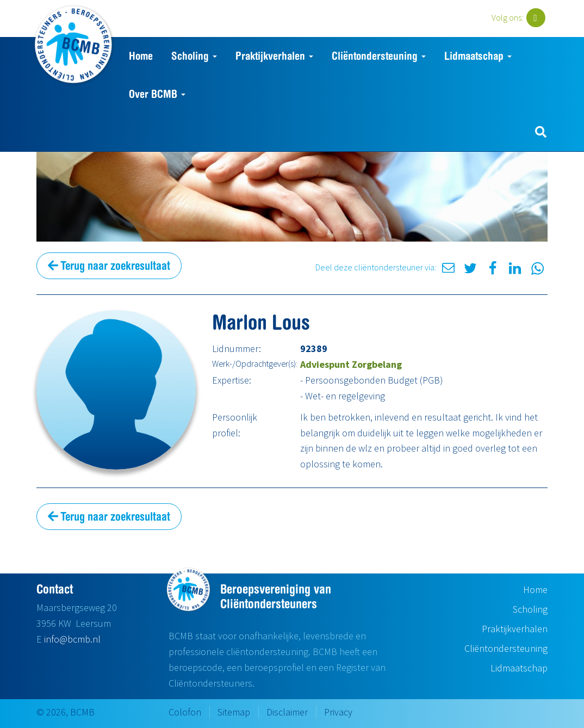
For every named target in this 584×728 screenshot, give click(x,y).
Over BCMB (157, 94)
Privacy (338, 712)
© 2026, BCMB (66, 712)
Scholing (194, 56)
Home (141, 56)
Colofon (185, 712)
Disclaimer (287, 712)
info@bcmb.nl (72, 639)
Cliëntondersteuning (379, 56)
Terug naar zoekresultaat (109, 266)
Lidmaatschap (478, 56)
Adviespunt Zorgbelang (351, 364)
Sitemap (234, 712)
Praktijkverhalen (274, 56)
